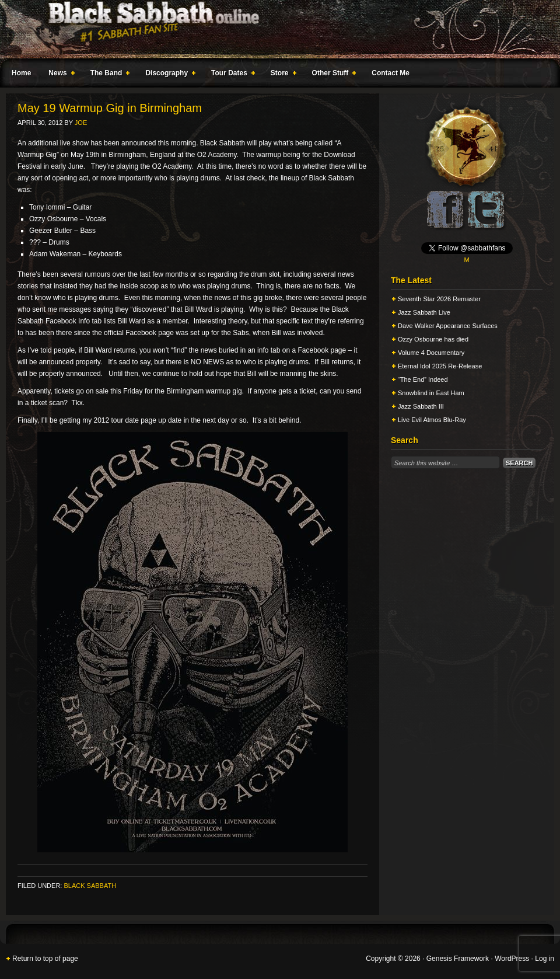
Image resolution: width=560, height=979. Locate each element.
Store (281, 75)
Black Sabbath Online (274, 29)
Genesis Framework (458, 959)
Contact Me (391, 73)
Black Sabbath (90, 886)
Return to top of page (45, 959)
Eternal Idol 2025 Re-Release (440, 366)
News (59, 75)
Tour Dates (231, 75)
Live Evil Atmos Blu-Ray (432, 420)
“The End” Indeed (423, 379)
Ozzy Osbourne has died (433, 339)
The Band (108, 75)
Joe (81, 123)
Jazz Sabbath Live (424, 312)
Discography (168, 75)
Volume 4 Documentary (431, 353)
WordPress (512, 959)
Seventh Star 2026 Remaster (439, 299)
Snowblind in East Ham (431, 393)
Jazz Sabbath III (421, 406)
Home (21, 73)
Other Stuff (332, 75)
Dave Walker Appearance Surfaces (448, 326)
